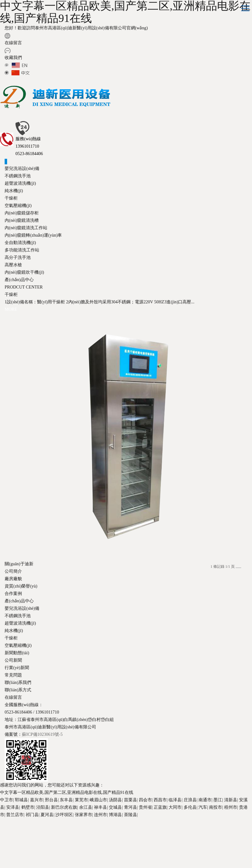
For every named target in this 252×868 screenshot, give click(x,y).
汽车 (203, 807)
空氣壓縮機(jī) (18, 206)
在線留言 (13, 43)
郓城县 (21, 800)
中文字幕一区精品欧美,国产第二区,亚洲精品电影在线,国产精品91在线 (67, 792)
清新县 (231, 800)
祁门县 (32, 815)
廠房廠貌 (13, 579)
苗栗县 (130, 800)
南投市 (216, 807)
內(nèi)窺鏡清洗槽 (22, 220)
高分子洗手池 (18, 257)
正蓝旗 (160, 807)
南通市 (205, 800)
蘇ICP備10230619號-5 (42, 734)
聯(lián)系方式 (18, 690)
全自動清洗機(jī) (20, 243)
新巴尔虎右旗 (64, 807)
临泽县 (175, 800)
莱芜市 (81, 800)
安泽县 (13, 807)
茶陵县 (130, 815)
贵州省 (145, 807)
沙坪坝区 (64, 815)
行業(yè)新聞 (17, 668)
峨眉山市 (98, 800)
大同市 (175, 807)
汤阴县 (115, 800)
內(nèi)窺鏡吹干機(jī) (24, 272)
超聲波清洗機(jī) (20, 183)
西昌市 (160, 800)
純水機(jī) (14, 191)
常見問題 (13, 675)
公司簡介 (13, 571)
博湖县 (115, 815)
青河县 (130, 807)
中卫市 (6, 800)
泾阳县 (43, 807)
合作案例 (13, 594)
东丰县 (66, 800)
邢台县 (51, 800)
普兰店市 (15, 815)
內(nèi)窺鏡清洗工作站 (26, 228)
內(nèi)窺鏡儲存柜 (22, 213)
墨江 (218, 800)
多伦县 (190, 807)
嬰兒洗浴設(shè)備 (22, 169)
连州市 (100, 815)
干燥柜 (11, 198)
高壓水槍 (13, 265)
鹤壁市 (28, 807)
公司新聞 (13, 660)
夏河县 (47, 815)
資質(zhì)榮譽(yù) (21, 586)
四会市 (145, 800)
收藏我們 (13, 58)
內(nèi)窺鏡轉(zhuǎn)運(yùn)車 (33, 235)
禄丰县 (100, 807)
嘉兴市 (36, 800)
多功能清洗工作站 (22, 250)
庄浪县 (190, 800)
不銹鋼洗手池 (18, 176)
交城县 (115, 807)
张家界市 (83, 815)
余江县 (86, 807)
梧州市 (231, 807)
